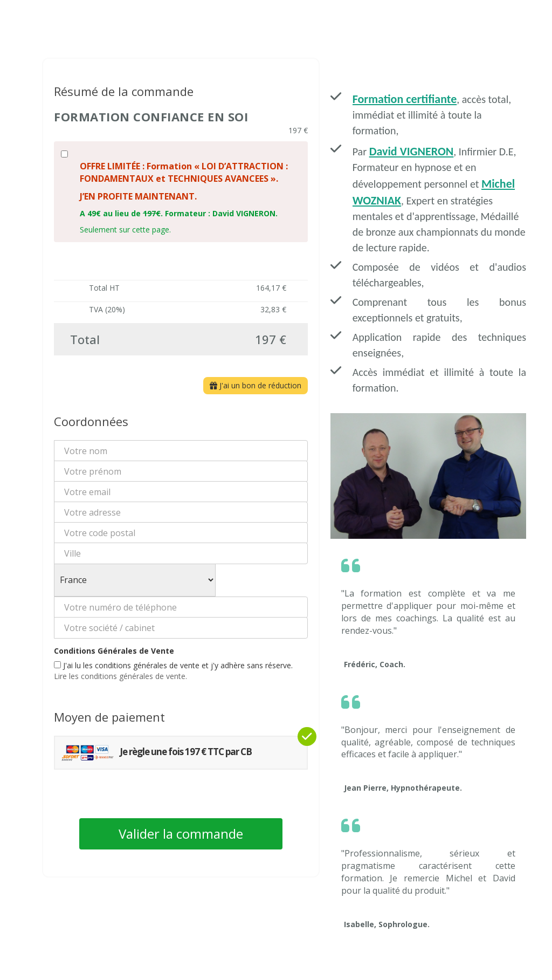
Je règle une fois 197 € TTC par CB (156, 753)
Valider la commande (181, 834)
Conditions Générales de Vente (114, 651)
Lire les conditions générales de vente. (120, 676)
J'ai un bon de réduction (256, 385)
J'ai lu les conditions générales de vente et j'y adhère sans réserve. (173, 671)
